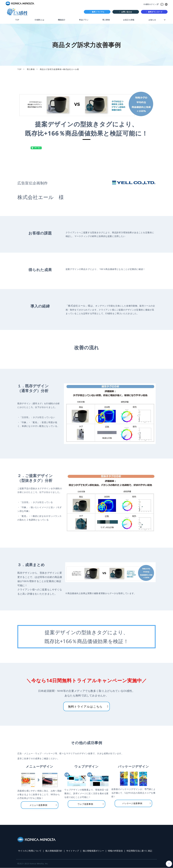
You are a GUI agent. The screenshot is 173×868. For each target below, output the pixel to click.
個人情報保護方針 (54, 851)
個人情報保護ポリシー (93, 851)
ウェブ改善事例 (85, 804)
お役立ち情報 (129, 20)
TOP (17, 20)
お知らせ (152, 20)
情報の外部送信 (115, 851)
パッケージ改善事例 (132, 803)
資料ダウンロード (155, 12)
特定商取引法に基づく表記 (139, 851)
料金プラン (84, 20)
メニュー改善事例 (38, 805)
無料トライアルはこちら (85, 706)
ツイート (30, 147)
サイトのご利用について (30, 851)
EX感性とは (39, 20)
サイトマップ (73, 851)
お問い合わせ (127, 12)
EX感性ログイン (150, 4)
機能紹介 (62, 20)
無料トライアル (98, 12)
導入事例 (106, 20)
